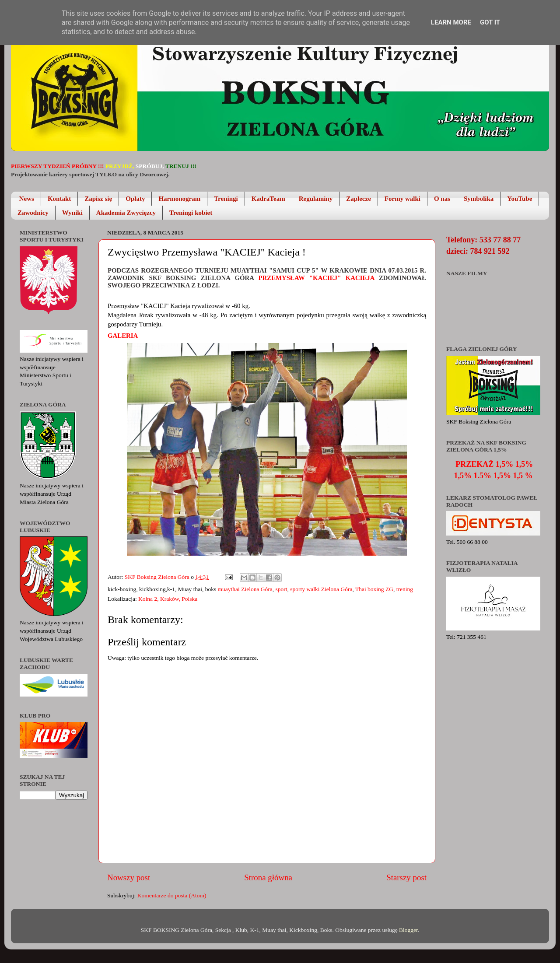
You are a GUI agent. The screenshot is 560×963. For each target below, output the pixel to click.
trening (405, 589)
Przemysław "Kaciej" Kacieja (316, 278)
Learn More (451, 22)
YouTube (520, 199)
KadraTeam (268, 199)
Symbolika (479, 199)
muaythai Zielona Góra (245, 589)
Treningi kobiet (191, 213)
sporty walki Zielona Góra (321, 589)
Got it (490, 22)
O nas (442, 199)
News (27, 199)
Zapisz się (98, 199)
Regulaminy (316, 199)
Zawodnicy (33, 213)
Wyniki (72, 213)
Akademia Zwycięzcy (126, 213)
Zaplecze (359, 199)
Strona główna (268, 877)
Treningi (226, 199)
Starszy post (406, 877)
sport (282, 589)
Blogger (408, 930)
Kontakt (59, 199)
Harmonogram (179, 199)
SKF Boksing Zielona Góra (158, 577)
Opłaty (135, 199)
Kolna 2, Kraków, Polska (168, 599)
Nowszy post (129, 877)
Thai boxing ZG (374, 589)
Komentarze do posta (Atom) (172, 895)
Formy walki (402, 199)
